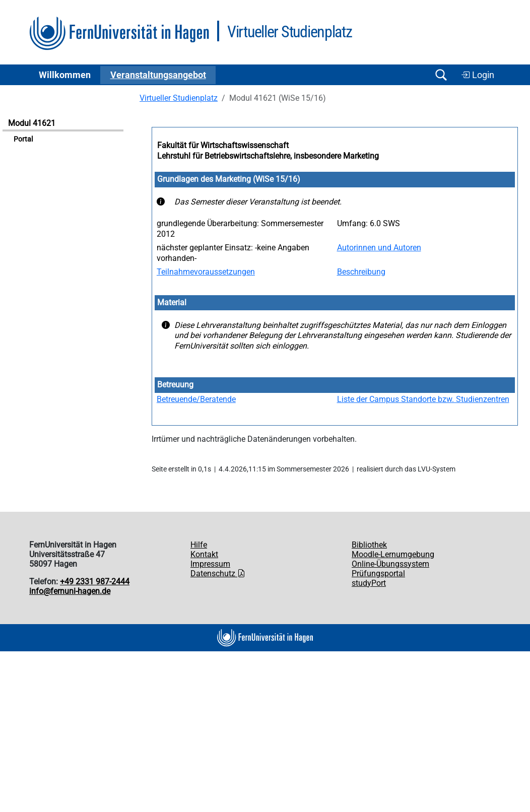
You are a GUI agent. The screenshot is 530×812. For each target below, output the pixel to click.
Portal (23, 139)
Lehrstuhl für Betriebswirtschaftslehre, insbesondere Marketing (268, 156)
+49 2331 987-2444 (95, 582)
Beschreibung (361, 272)
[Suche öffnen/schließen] (441, 75)
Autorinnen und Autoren (379, 248)
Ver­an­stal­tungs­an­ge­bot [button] (158, 75)
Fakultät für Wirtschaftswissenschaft (223, 145)
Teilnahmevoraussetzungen (206, 272)
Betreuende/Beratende (196, 399)
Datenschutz (218, 573)
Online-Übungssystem (390, 564)
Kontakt (204, 554)
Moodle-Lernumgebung (393, 554)
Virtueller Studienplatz (179, 98)
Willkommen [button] (65, 75)
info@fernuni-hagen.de (70, 591)
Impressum (210, 564)
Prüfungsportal (378, 573)
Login (478, 75)
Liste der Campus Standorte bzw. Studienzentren (423, 399)
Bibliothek (369, 545)
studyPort (369, 583)
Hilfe (199, 545)
